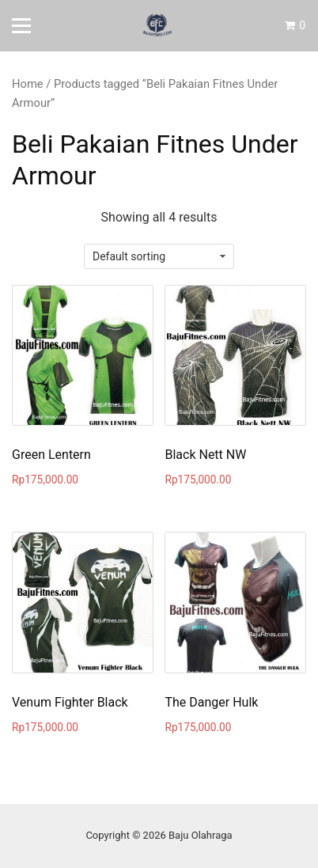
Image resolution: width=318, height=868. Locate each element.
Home (28, 84)
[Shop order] (159, 256)
